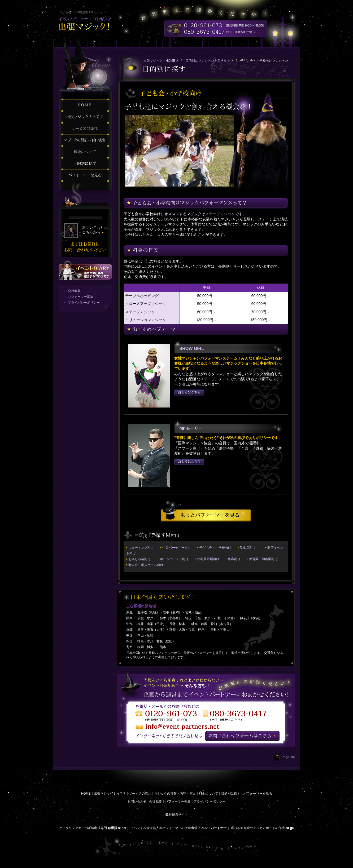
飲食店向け (248, 548)
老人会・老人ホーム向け (146, 565)
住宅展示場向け (208, 559)
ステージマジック (220, 214)
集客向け (234, 559)
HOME (86, 794)
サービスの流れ (140, 794)
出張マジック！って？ (110, 794)
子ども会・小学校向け (215, 548)
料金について (208, 794)
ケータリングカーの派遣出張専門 (83, 828)
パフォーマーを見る (258, 794)
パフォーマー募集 (81, 297)
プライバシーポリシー (84, 303)
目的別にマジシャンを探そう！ (208, 61)
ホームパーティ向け (174, 559)
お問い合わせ (137, 801)
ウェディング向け (141, 548)
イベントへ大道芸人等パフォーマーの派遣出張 (164, 828)
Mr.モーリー (191, 428)
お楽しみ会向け (140, 559)
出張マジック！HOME (159, 61)
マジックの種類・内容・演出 (175, 794)
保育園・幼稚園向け (263, 559)
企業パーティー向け (177, 548)
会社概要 (74, 291)
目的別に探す (231, 794)
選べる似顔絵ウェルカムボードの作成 (258, 828)
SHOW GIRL (192, 349)
